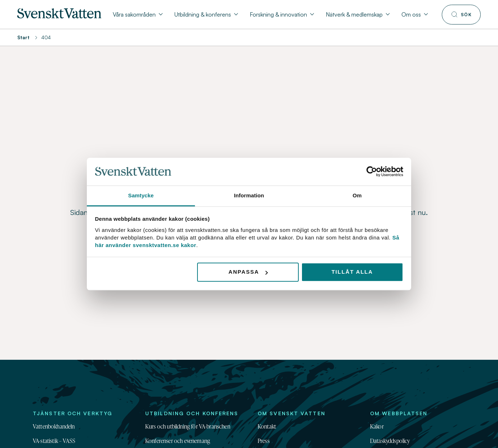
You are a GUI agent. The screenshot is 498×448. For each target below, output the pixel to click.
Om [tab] (357, 195)
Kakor (377, 426)
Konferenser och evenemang (178, 441)
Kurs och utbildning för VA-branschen (188, 426)
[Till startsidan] (59, 16)
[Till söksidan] (461, 15)
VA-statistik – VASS (54, 441)
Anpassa (248, 272)
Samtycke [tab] (141, 195)
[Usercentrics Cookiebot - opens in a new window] (372, 172)
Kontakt (267, 426)
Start (23, 37)
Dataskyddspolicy (390, 441)
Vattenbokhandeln (54, 426)
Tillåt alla (352, 272)
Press (264, 441)
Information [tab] (249, 195)
